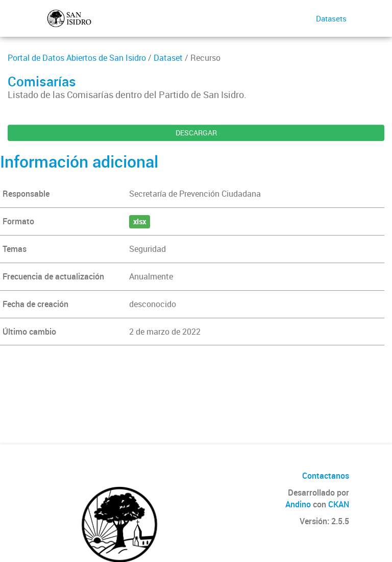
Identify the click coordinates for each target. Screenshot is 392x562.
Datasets (331, 18)
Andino (298, 504)
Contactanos (326, 476)
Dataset (168, 58)
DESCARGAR (196, 133)
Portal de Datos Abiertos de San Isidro (77, 58)
